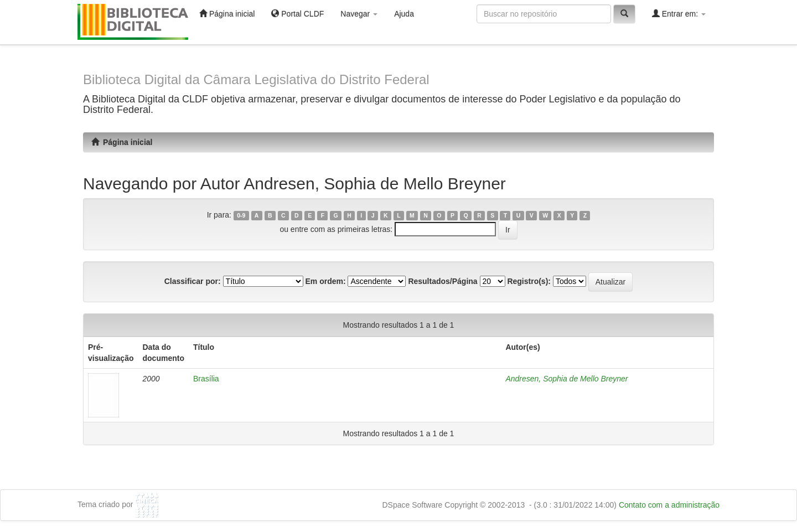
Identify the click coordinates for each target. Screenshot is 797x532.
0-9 (241, 215)
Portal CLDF (297, 14)
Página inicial (227, 14)
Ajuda (404, 14)
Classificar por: (193, 281)
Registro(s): (529, 281)
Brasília (206, 379)
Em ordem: (325, 281)
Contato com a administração (669, 505)
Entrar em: (679, 14)
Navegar (359, 14)
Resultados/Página (443, 281)
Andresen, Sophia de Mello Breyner (566, 379)
